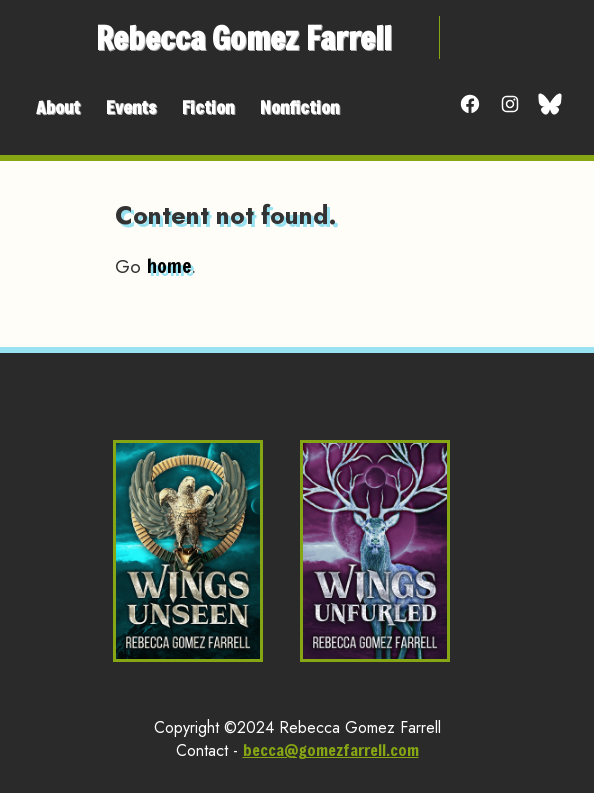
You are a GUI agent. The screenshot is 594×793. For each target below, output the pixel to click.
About (58, 107)
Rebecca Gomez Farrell (243, 37)
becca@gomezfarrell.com (331, 749)
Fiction (208, 107)
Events (131, 107)
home (169, 265)
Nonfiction (299, 107)
